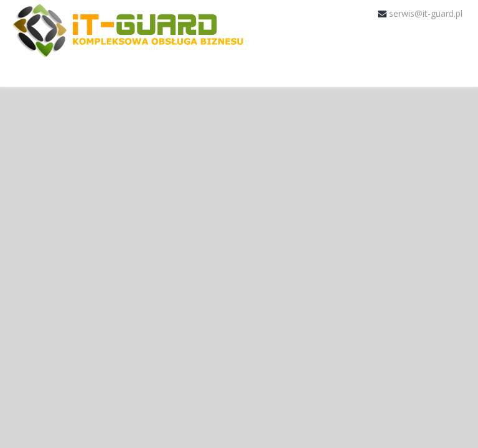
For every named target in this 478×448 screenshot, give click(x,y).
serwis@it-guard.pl (426, 13)
